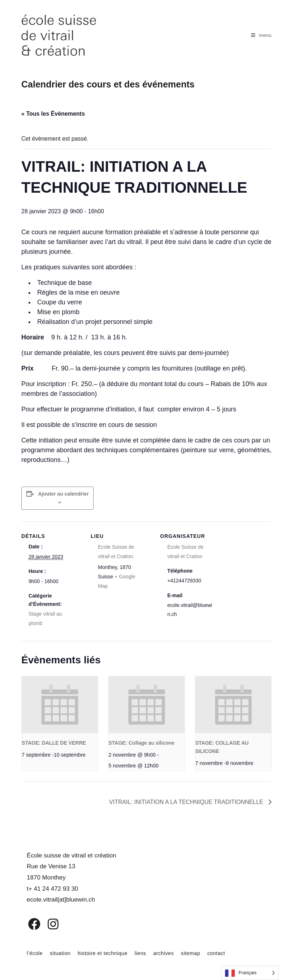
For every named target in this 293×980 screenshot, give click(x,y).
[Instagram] (48, 924)
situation (60, 953)
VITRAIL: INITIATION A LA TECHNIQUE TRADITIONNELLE (187, 802)
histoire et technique (103, 953)
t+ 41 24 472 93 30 (52, 889)
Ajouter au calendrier (63, 494)
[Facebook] (29, 924)
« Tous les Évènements (53, 114)
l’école (35, 953)
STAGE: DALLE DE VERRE (54, 743)
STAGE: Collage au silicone (141, 743)
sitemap (191, 953)
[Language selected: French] (250, 973)
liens (141, 953)
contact (216, 953)
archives (163, 953)
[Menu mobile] (261, 35)
